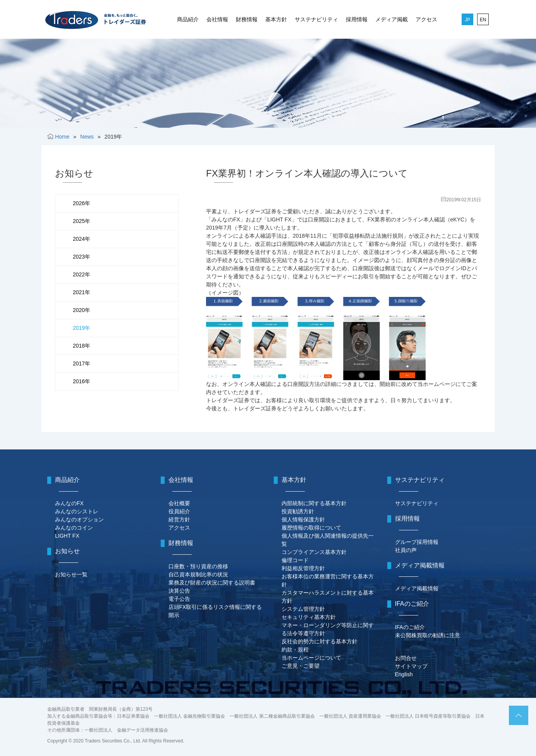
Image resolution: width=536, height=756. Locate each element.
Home (62, 137)
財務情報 (247, 19)
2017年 (82, 363)
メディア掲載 (392, 19)
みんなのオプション (79, 519)
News (87, 137)
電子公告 (179, 599)
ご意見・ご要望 (301, 666)
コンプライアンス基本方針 (314, 552)
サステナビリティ (316, 19)
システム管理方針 (303, 609)
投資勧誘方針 (298, 511)
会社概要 (179, 503)
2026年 (82, 203)
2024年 (82, 239)
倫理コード (295, 560)
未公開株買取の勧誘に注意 (428, 635)
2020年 (82, 310)
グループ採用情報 (417, 542)
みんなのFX (69, 503)
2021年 (82, 292)
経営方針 (179, 519)
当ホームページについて (311, 658)
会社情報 (217, 19)
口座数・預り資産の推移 (198, 566)
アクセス (426, 19)
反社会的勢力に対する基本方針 (320, 641)
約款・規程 (295, 650)
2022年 (82, 274)
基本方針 (276, 19)
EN (483, 20)
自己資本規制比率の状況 (198, 574)
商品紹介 (188, 19)
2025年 (82, 221)
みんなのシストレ (77, 511)
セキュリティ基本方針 (309, 617)
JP (467, 20)
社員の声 (406, 550)
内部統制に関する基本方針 (314, 503)
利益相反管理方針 (303, 568)
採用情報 (357, 19)
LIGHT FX (67, 536)
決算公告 (179, 591)
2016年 (82, 381)
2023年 (82, 257)
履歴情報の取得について (311, 528)
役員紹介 (179, 511)
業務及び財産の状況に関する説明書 (212, 583)
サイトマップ (411, 666)
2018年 (82, 346)
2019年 (82, 328)
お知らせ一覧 (71, 574)
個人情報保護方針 (303, 519)
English (404, 674)
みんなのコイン (74, 528)
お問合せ (406, 658)
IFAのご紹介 (410, 627)
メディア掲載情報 (417, 588)
